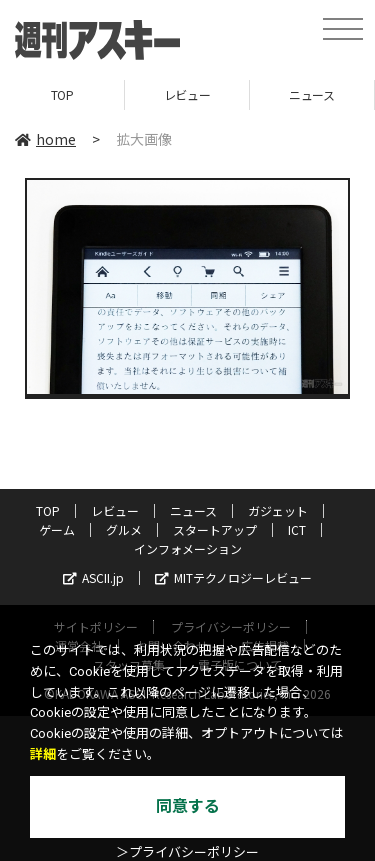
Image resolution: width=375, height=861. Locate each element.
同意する (188, 806)
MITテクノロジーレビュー (233, 577)
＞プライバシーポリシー (187, 852)
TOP (62, 94)
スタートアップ (215, 529)
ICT (297, 529)
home (45, 139)
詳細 (43, 754)
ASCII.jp (93, 577)
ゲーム (57, 529)
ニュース (311, 94)
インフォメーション (188, 548)
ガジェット (278, 510)
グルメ (124, 529)
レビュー (187, 94)
